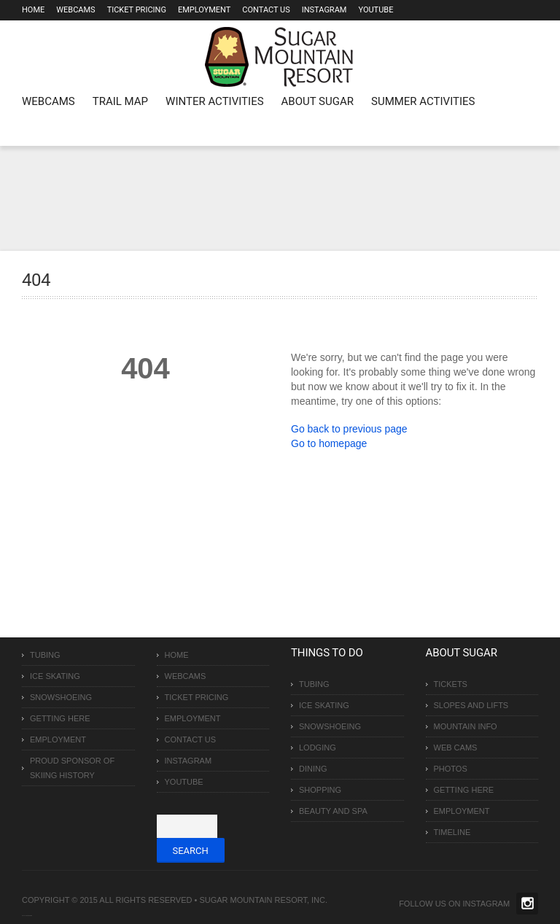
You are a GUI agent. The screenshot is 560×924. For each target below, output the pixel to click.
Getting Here (60, 718)
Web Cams (456, 748)
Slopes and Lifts (471, 705)
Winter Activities (214, 101)
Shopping (320, 790)
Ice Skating (55, 676)
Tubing (45, 655)
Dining (313, 769)
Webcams (75, 10)
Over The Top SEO (28, 916)
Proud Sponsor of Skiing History (72, 768)
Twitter (527, 904)
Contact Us (266, 10)
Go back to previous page (349, 429)
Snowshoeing (61, 697)
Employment (204, 10)
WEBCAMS (48, 101)
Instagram (324, 10)
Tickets (451, 684)
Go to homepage (329, 443)
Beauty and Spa (333, 811)
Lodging (318, 748)
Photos (451, 769)
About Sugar (318, 101)
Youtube (376, 10)
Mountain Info (466, 726)
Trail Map (120, 101)
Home (33, 10)
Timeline (452, 832)
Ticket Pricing (137, 10)
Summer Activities (423, 101)
